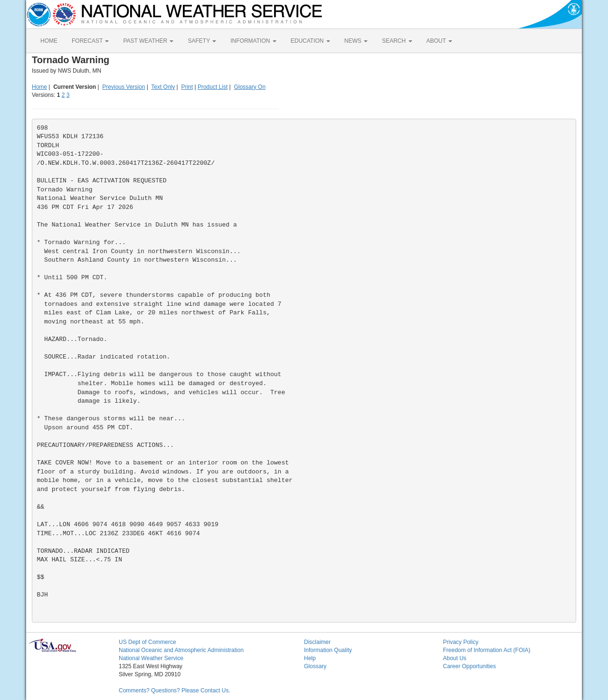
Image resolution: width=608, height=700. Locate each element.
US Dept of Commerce (147, 642)
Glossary (315, 666)
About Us (455, 658)
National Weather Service (151, 658)
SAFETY (202, 41)
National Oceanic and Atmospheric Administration (181, 650)
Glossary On (250, 87)
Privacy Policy (461, 642)
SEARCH (397, 41)
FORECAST (90, 41)
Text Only (163, 87)
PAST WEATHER (148, 41)
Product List (213, 87)
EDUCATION (310, 41)
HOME (49, 41)
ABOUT (439, 41)
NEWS (356, 41)
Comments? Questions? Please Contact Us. (175, 691)
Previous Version (123, 87)
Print (187, 87)
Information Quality (328, 650)
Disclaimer (317, 642)
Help (310, 658)
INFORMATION (253, 41)
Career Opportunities (470, 666)
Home (39, 87)
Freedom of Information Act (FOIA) (487, 650)
